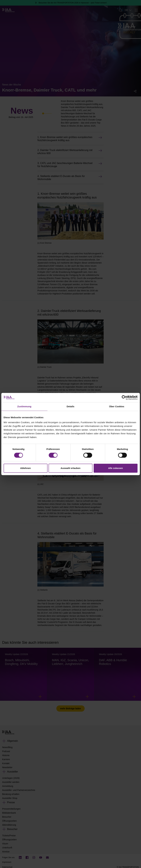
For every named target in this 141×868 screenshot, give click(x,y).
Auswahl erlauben (70, 468)
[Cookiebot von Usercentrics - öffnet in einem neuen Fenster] (124, 398)
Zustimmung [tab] (24, 406)
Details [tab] (71, 406)
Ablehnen (25, 468)
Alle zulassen (115, 468)
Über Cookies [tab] (117, 406)
